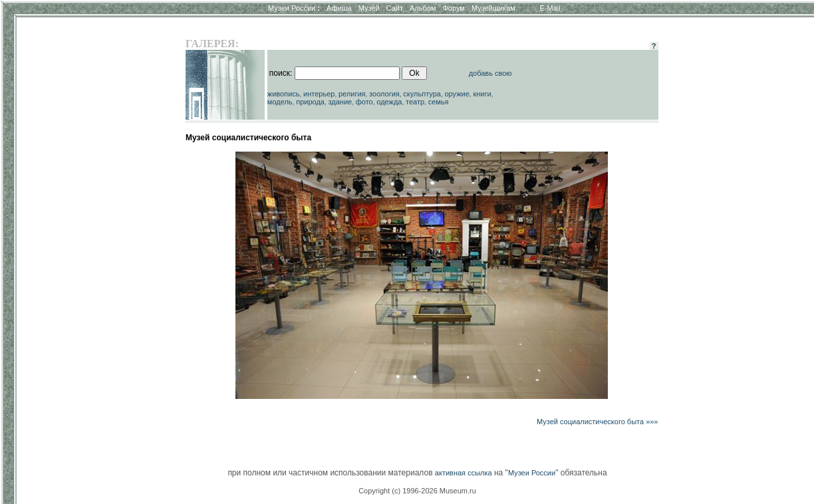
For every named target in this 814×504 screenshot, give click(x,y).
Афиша (339, 8)
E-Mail (550, 8)
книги (482, 94)
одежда (389, 102)
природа (310, 102)
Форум (453, 8)
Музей (369, 8)
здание (340, 102)
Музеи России (294, 8)
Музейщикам (493, 8)
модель (280, 102)
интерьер (319, 94)
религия (352, 94)
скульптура (422, 94)
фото (364, 102)
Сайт (395, 8)
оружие (457, 94)
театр (415, 102)
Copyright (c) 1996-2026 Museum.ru (417, 491)
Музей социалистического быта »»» (598, 422)
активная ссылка (464, 473)
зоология (384, 94)
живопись (284, 94)
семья (439, 102)
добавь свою (490, 73)
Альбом (423, 8)
